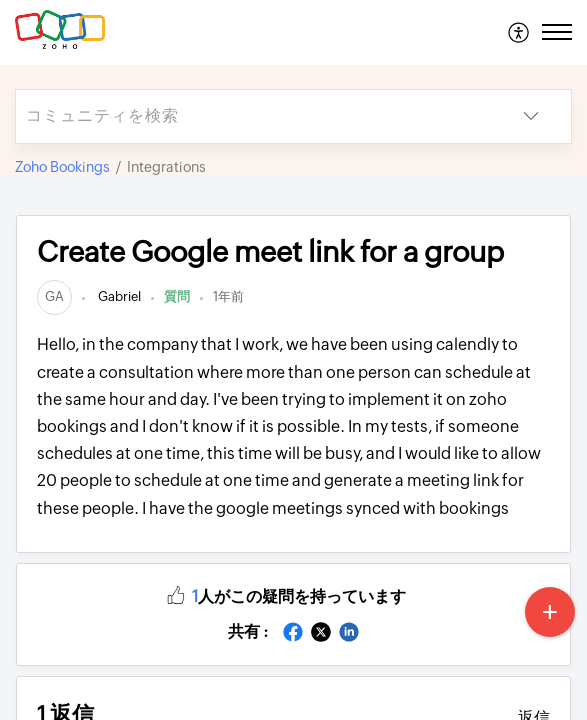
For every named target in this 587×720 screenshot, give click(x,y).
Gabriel (118, 296)
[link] (54, 296)
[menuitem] (519, 32)
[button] (519, 32)
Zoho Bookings (62, 167)
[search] (253, 116)
